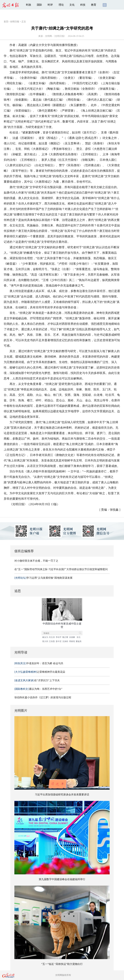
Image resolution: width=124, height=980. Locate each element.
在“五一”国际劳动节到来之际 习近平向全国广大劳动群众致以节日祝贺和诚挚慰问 (61, 569)
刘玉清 (52, 637)
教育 (94, 5)
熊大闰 (45, 641)
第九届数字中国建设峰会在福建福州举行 (62, 879)
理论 (61, 5)
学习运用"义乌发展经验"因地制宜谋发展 (43, 578)
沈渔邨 (65, 641)
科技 (83, 5)
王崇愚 (52, 641)
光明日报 (15, 22)
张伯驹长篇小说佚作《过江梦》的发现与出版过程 (43, 697)
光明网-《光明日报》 (56, 36)
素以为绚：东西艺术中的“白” (38, 689)
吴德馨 (72, 637)
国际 (39, 5)
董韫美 (79, 641)
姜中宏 (59, 641)
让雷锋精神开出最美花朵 (40, 672)
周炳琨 (72, 641)
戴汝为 (45, 637)
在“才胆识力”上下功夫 (37, 680)
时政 (29, 5)
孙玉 (79, 637)
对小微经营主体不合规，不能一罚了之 (36, 561)
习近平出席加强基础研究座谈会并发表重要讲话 (62, 795)
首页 (6, 22)
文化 (72, 5)
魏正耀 (65, 637)
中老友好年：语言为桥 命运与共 (39, 663)
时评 (50, 5)
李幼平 (59, 637)
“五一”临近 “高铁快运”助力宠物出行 (62, 964)
